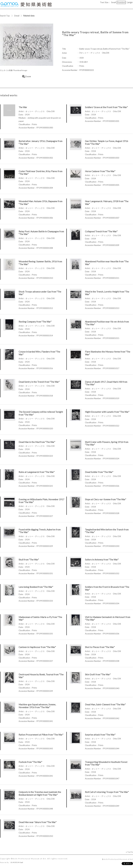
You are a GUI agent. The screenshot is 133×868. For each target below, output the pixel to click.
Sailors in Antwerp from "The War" (102, 560)
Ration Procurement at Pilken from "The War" (41, 735)
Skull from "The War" (29, 560)
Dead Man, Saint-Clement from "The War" (105, 704)
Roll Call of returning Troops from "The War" (107, 792)
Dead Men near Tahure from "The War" (38, 822)
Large (130, 2)
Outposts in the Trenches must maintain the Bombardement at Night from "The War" (40, 793)
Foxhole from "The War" (30, 762)
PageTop (130, 852)
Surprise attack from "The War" (100, 735)
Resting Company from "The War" (35, 322)
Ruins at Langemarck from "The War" (37, 472)
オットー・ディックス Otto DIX (95, 53)
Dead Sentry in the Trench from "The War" (39, 382)
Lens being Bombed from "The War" (36, 587)
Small (113, 2)
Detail (17, 16)
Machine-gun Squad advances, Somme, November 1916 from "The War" (37, 706)
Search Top (5, 16)
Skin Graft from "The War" (98, 674)
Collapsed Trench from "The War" (101, 231)
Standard (121, 2)
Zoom (27, 76)
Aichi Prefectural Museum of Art (118, 859)
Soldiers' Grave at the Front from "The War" (106, 107)
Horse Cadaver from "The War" (100, 171)
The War (23, 107)
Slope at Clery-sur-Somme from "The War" (106, 499)
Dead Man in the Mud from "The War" (37, 442)
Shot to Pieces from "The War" (100, 647)
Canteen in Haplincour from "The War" (37, 647)
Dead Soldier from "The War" (99, 472)
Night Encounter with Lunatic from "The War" (107, 412)
